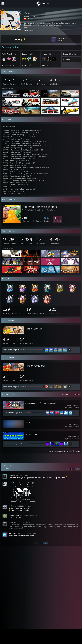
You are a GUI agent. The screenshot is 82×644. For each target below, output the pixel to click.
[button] (19, 39)
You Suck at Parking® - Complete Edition (40, 403)
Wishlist (70, 451)
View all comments (9, 469)
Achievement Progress (11, 350)
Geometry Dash (31, 434)
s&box (27, 422)
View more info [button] (30, 30)
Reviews (77, 451)
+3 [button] (71, 444)
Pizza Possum (34, 329)
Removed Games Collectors (39, 207)
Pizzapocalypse (35, 366)
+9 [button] (69, 350)
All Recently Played (58, 451)
